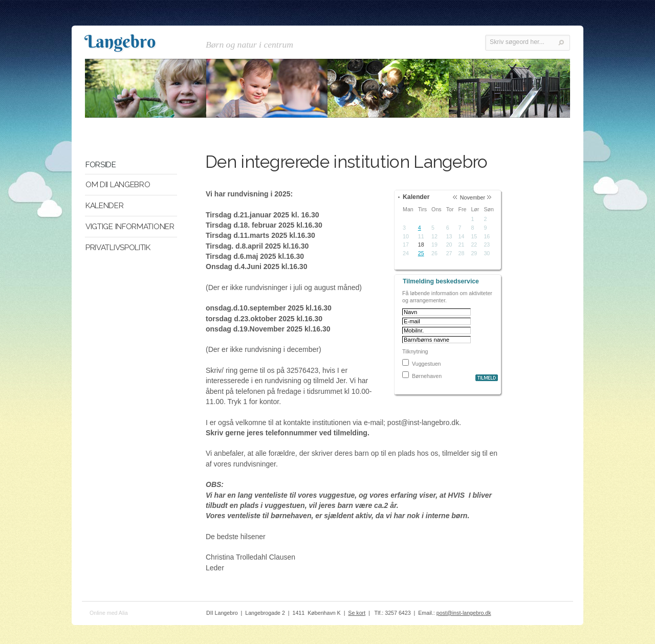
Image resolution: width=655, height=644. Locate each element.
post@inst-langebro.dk (464, 613)
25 (421, 253)
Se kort (357, 613)
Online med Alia (109, 613)
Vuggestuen (427, 364)
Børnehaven (427, 376)
